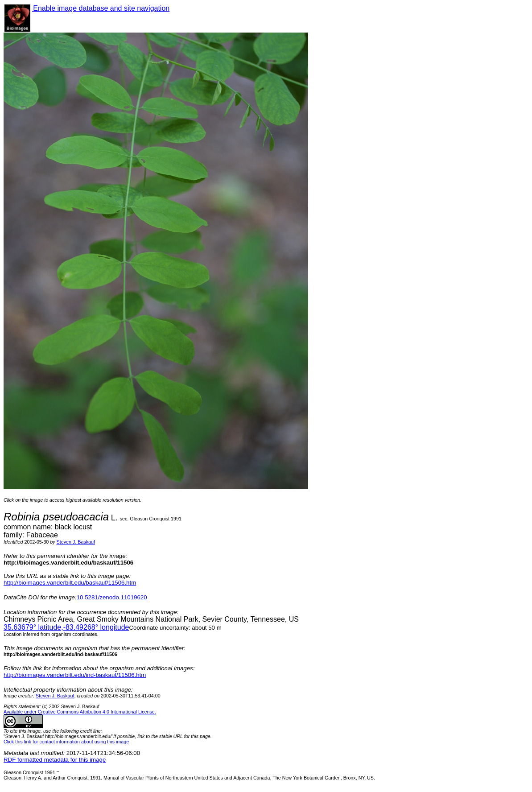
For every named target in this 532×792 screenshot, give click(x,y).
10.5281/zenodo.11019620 (112, 597)
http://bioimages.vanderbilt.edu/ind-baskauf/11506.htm (75, 675)
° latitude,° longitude (66, 627)
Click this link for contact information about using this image (66, 742)
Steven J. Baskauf (76, 542)
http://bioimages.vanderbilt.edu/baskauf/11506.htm (70, 583)
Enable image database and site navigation (101, 8)
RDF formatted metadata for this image (55, 760)
